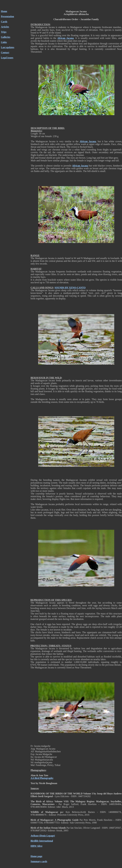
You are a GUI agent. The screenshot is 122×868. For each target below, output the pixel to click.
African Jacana (66, 38)
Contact (5, 52)
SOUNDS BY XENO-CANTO (70, 288)
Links (4, 42)
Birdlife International (42, 841)
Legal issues (7, 58)
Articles (5, 27)
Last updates (8, 47)
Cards (4, 22)
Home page (36, 856)
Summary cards (39, 861)
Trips (4, 32)
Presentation (7, 16)
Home (4, 11)
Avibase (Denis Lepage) (43, 836)
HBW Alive (37, 846)
